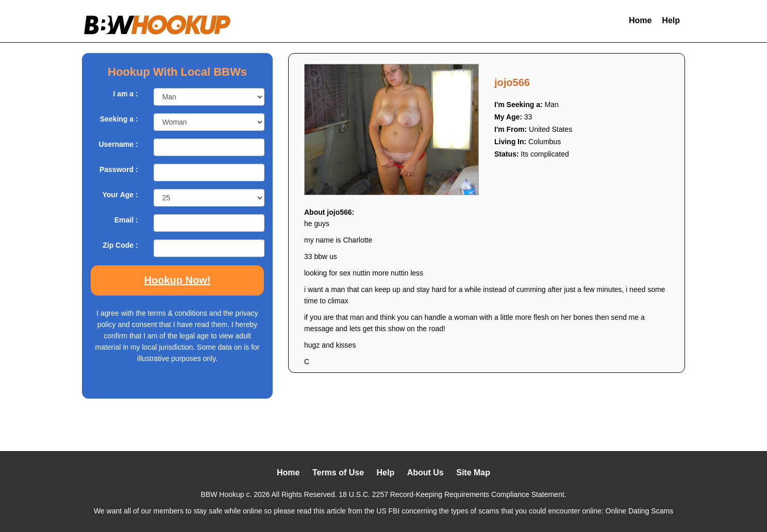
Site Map (473, 473)
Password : (119, 169)
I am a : (125, 94)
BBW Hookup (223, 494)
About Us (426, 473)
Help (671, 20)
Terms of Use (338, 473)
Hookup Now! (178, 280)
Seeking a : (119, 119)
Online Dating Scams (640, 511)
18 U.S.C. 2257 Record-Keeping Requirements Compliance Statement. (452, 494)
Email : (126, 220)
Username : (118, 144)
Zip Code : (120, 245)
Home (640, 20)
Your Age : (120, 195)
